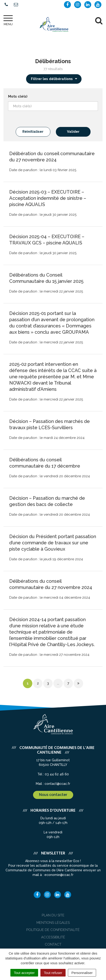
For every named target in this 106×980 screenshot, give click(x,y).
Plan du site (53, 915)
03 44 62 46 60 (57, 774)
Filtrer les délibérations (54, 79)
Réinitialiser (33, 132)
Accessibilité (53, 937)
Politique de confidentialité (53, 930)
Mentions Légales (53, 923)
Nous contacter (53, 795)
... (58, 683)
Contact (53, 944)
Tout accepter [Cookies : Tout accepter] (24, 973)
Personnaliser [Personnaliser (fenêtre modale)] (82, 973)
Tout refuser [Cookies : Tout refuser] (53, 973)
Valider (73, 132)
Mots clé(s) (18, 96)
